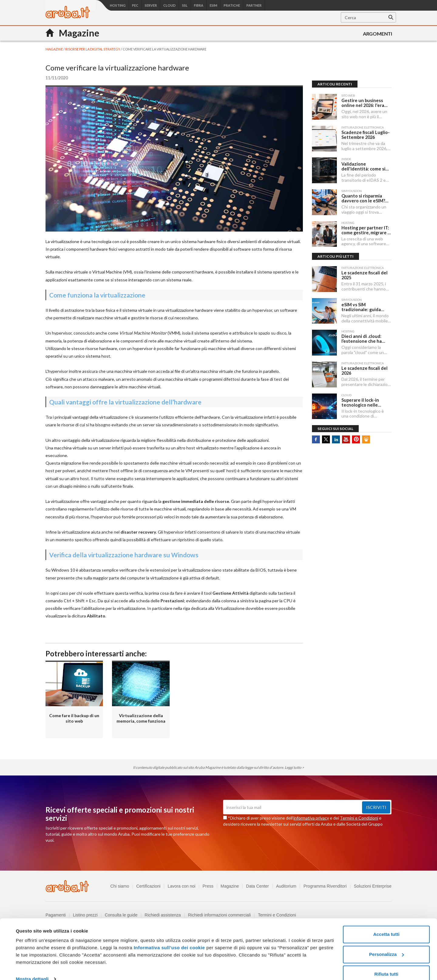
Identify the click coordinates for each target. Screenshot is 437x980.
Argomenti (378, 34)
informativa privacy (311, 818)
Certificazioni (147, 886)
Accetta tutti (386, 923)
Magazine (229, 886)
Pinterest (356, 437)
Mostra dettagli (32, 968)
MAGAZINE (54, 49)
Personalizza (386, 943)
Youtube (346, 437)
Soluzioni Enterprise (373, 886)
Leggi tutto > (294, 767)
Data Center (257, 886)
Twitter (326, 437)
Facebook (316, 437)
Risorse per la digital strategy (93, 49)
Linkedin (336, 437)
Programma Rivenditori (325, 886)
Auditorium (286, 886)
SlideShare (366, 437)
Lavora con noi (181, 886)
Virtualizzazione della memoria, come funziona (141, 718)
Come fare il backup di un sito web (74, 718)
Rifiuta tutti (386, 963)
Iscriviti (376, 807)
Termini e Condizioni (359, 818)
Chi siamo (119, 886)
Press (207, 886)
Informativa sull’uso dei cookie (169, 937)
